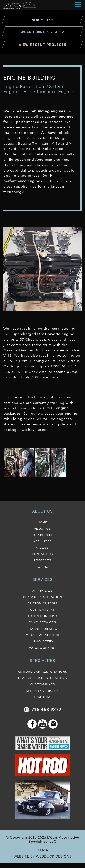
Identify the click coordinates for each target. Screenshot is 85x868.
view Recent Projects (43, 45)
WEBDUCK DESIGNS (54, 856)
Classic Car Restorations (43, 678)
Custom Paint (42, 610)
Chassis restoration (42, 597)
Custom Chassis (42, 603)
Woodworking (42, 648)
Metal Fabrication (42, 635)
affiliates (43, 541)
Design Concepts (42, 616)
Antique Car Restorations (43, 672)
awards (42, 567)
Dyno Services (43, 622)
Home (42, 522)
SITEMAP (42, 850)
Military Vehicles (42, 691)
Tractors (42, 697)
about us (42, 529)
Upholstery (43, 641)
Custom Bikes (42, 684)
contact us (42, 554)
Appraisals (42, 591)
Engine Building (43, 629)
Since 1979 (43, 20)
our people (42, 535)
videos (42, 548)
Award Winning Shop (42, 32)
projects (42, 560)
